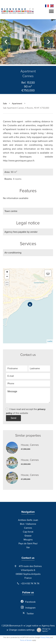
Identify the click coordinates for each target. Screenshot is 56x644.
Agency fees (48, 626)
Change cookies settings (22, 630)
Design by (43, 630)
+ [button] (7, 272)
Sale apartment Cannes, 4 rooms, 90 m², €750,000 (26, 108)
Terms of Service (26, 640)
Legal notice (32, 626)
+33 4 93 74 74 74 (30, 584)
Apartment (17, 103)
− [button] (7, 277)
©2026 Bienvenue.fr (12, 626)
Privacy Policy (45, 637)
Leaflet (50, 341)
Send (13, 418)
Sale (5, 103)
